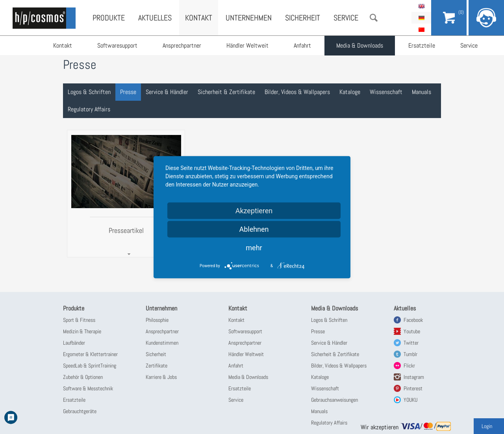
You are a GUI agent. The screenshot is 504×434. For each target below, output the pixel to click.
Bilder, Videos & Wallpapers (297, 92)
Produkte (109, 18)
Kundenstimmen (162, 343)
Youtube (412, 331)
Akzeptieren (254, 210)
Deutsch (421, 18)
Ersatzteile (422, 45)
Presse (128, 92)
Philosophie (157, 320)
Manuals (422, 92)
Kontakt (63, 45)
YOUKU (410, 400)
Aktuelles (155, 18)
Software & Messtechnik (88, 388)
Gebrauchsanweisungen (334, 400)
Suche (374, 18)
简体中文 (421, 30)
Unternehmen (249, 18)
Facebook (413, 320)
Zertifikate (157, 366)
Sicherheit (303, 18)
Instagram (414, 377)
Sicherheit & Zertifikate (226, 92)
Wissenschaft (386, 92)
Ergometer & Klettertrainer (90, 354)
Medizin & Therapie (82, 331)
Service (469, 45)
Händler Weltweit (247, 45)
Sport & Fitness (79, 320)
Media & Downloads (360, 45)
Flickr (409, 366)
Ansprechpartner (182, 45)
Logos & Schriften (89, 92)
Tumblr (410, 354)
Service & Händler (167, 92)
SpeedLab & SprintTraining (90, 366)
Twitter (411, 343)
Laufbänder (74, 343)
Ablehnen (254, 229)
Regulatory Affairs (89, 109)
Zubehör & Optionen (83, 377)
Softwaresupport (117, 45)
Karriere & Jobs (161, 377)
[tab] (126, 194)
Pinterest (413, 388)
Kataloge (350, 92)
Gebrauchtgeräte (80, 411)
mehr (254, 247)
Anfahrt (302, 45)
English (421, 6)
